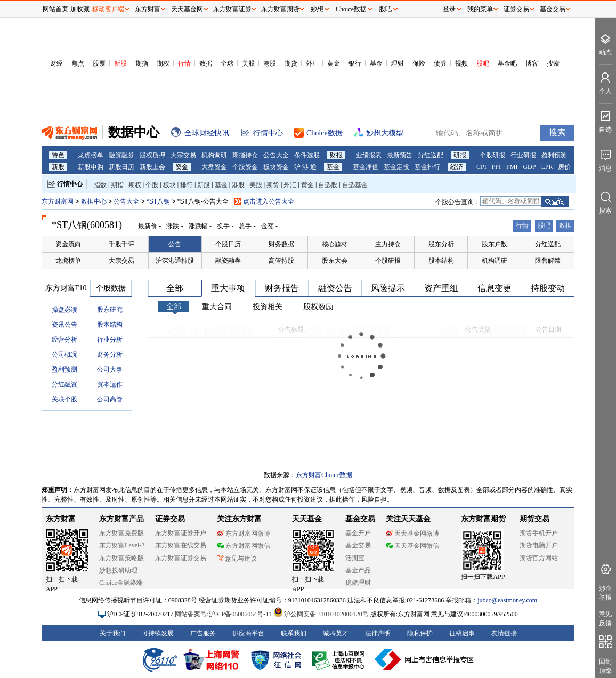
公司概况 (64, 354)
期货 (291, 63)
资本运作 (110, 384)
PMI (512, 167)
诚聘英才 (336, 633)
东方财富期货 (483, 519)
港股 (270, 63)
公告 (175, 244)
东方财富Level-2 (122, 545)
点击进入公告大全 (269, 201)
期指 (142, 63)
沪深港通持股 (175, 261)
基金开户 (358, 533)
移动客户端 (108, 9)
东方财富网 (58, 201)
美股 (248, 63)
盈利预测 (554, 155)
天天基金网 (187, 9)
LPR (547, 167)
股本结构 (441, 261)
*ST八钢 (159, 201)
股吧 (483, 63)
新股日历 (121, 167)
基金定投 (396, 167)
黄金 (334, 63)
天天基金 (307, 519)
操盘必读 (64, 310)
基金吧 (507, 63)
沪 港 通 (305, 167)
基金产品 (358, 570)
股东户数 (495, 244)
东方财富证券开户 (181, 533)
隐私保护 (420, 633)
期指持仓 (245, 155)
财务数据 (281, 244)
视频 (461, 63)
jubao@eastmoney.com (507, 600)
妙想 (317, 9)
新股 (120, 63)
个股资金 (245, 167)
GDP (529, 167)
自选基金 (355, 185)
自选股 (328, 185)
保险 (419, 63)
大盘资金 (214, 167)
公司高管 (110, 399)
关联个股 (64, 399)
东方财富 (61, 519)
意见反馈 (605, 619)
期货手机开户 (539, 533)
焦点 (78, 63)
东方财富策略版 (121, 558)
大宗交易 (183, 155)
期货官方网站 (539, 558)
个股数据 (111, 288)
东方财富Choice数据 (324, 475)
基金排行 (427, 167)
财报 (336, 155)
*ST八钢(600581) (87, 225)
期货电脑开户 (539, 545)
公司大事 (110, 369)
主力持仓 (388, 244)
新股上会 (152, 167)
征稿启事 (462, 633)
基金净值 (366, 167)
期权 (163, 63)
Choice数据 (351, 9)
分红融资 (64, 384)
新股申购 (91, 167)
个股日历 (228, 244)
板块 (169, 185)
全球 (227, 63)
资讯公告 (64, 325)
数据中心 (94, 201)
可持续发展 (158, 633)
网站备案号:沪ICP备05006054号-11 (224, 614)
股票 (99, 63)
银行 (355, 63)
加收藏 (80, 9)
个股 (152, 185)
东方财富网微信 (244, 546)
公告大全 (276, 155)
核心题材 (335, 244)
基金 (376, 63)
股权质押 (152, 155)
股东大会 (335, 261)
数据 (206, 63)
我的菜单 (480, 9)
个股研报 (492, 155)
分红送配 (431, 155)
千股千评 (121, 244)
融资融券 (121, 155)
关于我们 (112, 633)
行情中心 (70, 184)
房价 (564, 167)
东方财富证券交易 (181, 558)
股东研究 (110, 310)
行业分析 (110, 340)
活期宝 (355, 558)
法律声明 (378, 633)
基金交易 (358, 545)
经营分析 (64, 340)
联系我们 (294, 633)
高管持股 (281, 261)
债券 (440, 63)
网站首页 (55, 9)
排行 (187, 185)
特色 (58, 155)
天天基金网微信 (412, 546)
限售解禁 (548, 261)
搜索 (553, 63)
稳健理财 (358, 583)
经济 (457, 167)
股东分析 (441, 244)
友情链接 (504, 633)
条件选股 (307, 155)
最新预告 (400, 155)
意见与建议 (237, 559)
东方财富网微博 (244, 534)
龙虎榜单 (91, 155)
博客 (532, 63)
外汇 (312, 63)
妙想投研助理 (118, 570)
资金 (182, 167)
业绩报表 (369, 155)
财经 (56, 63)
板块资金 (276, 167)
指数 (100, 185)
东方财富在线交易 (181, 545)
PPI (496, 167)
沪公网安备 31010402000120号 (321, 614)
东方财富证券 (232, 9)
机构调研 (214, 155)
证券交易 (516, 9)
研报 (460, 155)
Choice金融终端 (121, 583)
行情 (184, 63)
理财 (398, 63)
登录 (449, 9)
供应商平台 (248, 633)
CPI (481, 167)
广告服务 (203, 633)
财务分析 (110, 354)
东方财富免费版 (121, 533)
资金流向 (68, 244)
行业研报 (523, 155)
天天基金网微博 (412, 534)
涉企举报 (605, 593)
